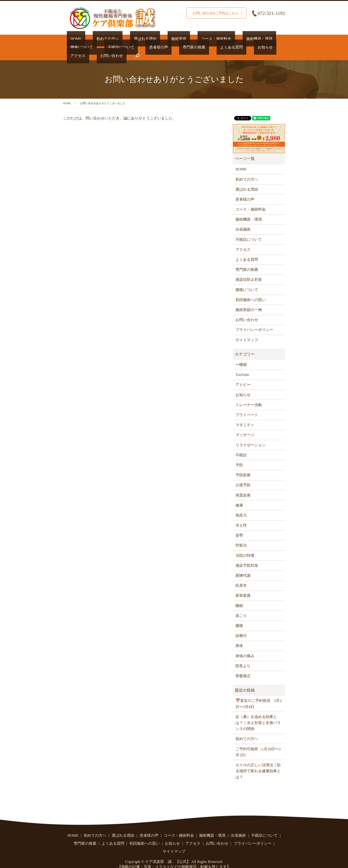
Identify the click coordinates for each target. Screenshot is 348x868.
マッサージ (245, 426)
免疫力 (241, 507)
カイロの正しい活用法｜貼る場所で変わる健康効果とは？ (258, 762)
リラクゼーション (251, 436)
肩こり (241, 607)
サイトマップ (247, 331)
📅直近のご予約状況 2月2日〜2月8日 (259, 695)
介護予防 (243, 476)
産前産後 (243, 587)
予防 (239, 456)
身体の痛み (245, 647)
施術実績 (153, 39)
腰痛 (239, 617)
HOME (72, 39)
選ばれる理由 (127, 39)
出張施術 (243, 221)
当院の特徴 (245, 547)
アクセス (218, 47)
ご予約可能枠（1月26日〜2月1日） (258, 743)
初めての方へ (97, 39)
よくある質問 (169, 47)
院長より (243, 657)
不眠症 (241, 446)
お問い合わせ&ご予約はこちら (214, 13)
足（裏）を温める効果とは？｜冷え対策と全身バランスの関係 (258, 714)
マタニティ (245, 416)
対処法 (241, 537)
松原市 (241, 577)
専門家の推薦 (138, 47)
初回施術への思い (251, 291)
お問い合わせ (244, 47)
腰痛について (251, 39)
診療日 (241, 627)
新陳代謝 (243, 567)
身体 (239, 637)
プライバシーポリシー (254, 321)
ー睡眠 (241, 356)
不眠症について (80, 47)
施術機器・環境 (219, 39)
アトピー (243, 376)
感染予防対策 (247, 557)
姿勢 (239, 527)
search (266, 47)
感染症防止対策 (249, 271)
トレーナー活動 (249, 396)
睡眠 (239, 597)
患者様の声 (110, 47)
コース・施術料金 (184, 39)
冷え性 (241, 517)
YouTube (242, 366)
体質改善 (243, 487)
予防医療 (243, 466)
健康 (239, 497)
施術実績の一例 (249, 301)
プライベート (247, 406)
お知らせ (195, 47)
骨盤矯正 (243, 667)
